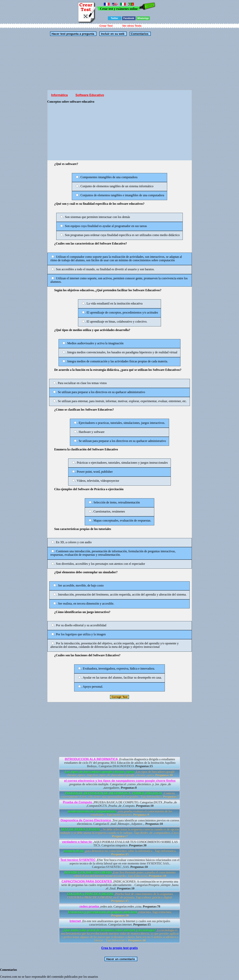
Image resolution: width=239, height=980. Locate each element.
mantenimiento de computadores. (92, 811)
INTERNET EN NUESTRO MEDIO (88, 872)
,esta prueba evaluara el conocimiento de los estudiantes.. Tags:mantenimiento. (120, 813)
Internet (75, 921)
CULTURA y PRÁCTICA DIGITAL (90, 894)
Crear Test (106, 26)
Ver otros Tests (132, 26)
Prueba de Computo (78, 802)
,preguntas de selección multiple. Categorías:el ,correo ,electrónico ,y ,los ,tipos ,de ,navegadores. (120, 784)
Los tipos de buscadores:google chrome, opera (100, 772)
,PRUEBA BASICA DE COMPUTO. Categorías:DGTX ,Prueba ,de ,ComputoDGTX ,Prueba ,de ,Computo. (120, 804)
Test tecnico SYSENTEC (78, 860)
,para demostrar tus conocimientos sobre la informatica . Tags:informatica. (120, 853)
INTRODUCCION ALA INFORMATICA (91, 759)
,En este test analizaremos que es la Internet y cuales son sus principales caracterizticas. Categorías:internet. (120, 923)
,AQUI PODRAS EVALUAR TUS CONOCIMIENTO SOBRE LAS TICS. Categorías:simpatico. (120, 844)
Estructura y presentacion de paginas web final (102, 912)
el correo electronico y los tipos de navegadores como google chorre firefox (120, 781)
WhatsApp (143, 18)
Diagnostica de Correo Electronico (86, 820)
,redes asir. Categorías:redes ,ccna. (120, 906)
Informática (60, 95)
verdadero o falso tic (77, 842)
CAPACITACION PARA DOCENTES (87, 881)
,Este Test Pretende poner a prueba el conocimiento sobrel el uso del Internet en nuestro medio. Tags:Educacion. (120, 874)
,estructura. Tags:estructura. (120, 914)
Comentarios (139, 34)
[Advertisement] (120, 63)
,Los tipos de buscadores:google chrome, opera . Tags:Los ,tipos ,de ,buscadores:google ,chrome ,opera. (120, 773)
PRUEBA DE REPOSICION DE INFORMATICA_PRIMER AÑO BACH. (114, 793)
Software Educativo (90, 95)
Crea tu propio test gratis (119, 948)
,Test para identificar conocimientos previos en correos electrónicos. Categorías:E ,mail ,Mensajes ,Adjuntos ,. (120, 822)
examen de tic (74, 851)
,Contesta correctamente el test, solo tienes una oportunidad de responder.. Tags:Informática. (120, 795)
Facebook (129, 18)
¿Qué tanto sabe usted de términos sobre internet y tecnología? (109, 930)
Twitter (114, 18)
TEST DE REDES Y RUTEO (80, 829)
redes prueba (89, 906)
